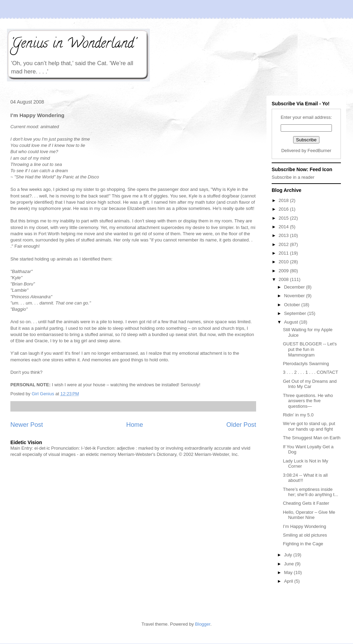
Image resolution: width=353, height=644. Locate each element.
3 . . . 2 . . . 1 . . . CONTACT (310, 372)
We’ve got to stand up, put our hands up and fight (309, 426)
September (296, 313)
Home (135, 425)
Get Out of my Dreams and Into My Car (310, 384)
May (289, 572)
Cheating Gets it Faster (306, 503)
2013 (284, 235)
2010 (284, 262)
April (289, 581)
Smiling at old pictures (305, 535)
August (292, 322)
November (295, 296)
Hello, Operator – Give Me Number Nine (309, 515)
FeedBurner (320, 151)
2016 (284, 209)
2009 (284, 271)
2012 (284, 244)
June (290, 564)
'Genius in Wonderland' (73, 45)
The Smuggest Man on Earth (311, 438)
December (295, 287)
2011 (284, 253)
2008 (284, 279)
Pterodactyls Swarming (306, 364)
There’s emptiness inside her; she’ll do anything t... (310, 492)
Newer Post (27, 425)
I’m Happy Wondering (304, 526)
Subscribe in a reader (293, 177)
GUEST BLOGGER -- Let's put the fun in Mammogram (310, 349)
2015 (284, 218)
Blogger (203, 624)
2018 (284, 200)
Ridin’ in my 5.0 (298, 415)
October (293, 305)
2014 (284, 227)
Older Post (241, 425)
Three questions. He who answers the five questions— (308, 401)
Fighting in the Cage (303, 544)
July (289, 555)
